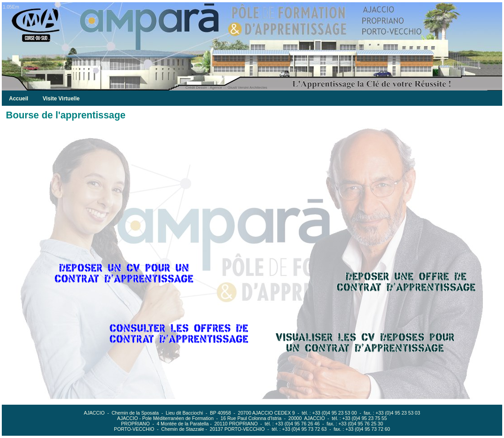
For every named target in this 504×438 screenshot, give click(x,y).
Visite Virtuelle (61, 99)
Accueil (19, 99)
